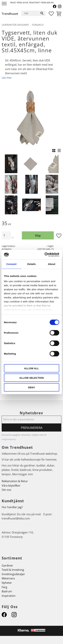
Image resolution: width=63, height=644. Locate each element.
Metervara (8, 578)
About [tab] (52, 264)
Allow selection (32, 378)
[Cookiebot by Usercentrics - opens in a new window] (45, 255)
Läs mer (7, 78)
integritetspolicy (9, 439)
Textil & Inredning (13, 570)
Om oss (6, 490)
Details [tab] (32, 264)
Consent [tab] (11, 264)
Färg (4, 587)
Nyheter (7, 583)
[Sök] (42, 13)
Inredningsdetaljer (13, 574)
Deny (32, 387)
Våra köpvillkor (11, 486)
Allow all (32, 368)
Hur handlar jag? (12, 507)
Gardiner (7, 566)
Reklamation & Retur (15, 481)
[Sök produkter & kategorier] (30, 13)
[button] (5, 4)
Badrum (7, 591)
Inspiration (9, 596)
